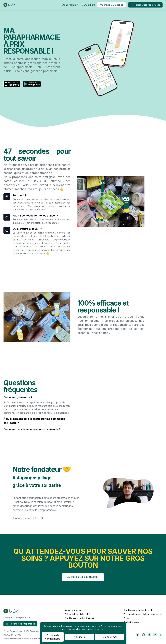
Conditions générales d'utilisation (80, 618)
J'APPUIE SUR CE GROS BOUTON (83, 577)
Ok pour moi (110, 637)
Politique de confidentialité (77, 614)
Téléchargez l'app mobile (145, 5)
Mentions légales (73, 610)
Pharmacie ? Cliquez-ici (112, 5)
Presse (127, 618)
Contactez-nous (131, 622)
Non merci (79, 637)
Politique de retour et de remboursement (143, 614)
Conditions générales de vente (138, 610)
